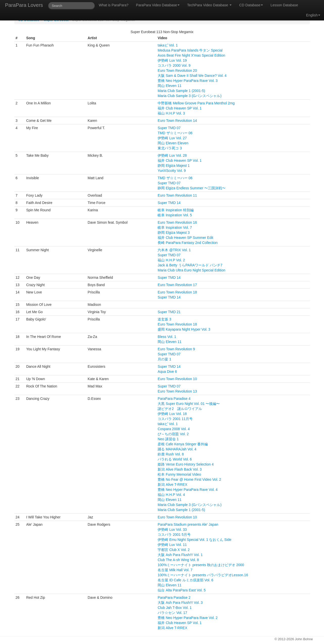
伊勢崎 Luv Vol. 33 (172, 530)
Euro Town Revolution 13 (177, 391)
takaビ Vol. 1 (168, 45)
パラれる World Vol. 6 (175, 459)
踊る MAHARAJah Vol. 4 (177, 449)
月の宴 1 (164, 359)
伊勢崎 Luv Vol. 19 (172, 60)
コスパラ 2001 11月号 (175, 419)
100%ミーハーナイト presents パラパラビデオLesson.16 (203, 575)
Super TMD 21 (169, 312)
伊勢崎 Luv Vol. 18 (172, 414)
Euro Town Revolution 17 (177, 285)
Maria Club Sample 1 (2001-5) (181, 91)
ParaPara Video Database (158, 5)
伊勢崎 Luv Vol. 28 (172, 155)
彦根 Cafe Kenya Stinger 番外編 (183, 444)
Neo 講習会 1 (168, 439)
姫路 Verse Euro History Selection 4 (186, 464)
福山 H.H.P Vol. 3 (171, 113)
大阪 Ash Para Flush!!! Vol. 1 (180, 555)
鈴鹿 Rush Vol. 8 (171, 454)
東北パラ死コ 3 (170, 148)
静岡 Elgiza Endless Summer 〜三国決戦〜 (191, 188)
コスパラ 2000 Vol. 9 (174, 65)
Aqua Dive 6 (167, 372)
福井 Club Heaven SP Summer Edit (185, 238)
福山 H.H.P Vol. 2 (171, 260)
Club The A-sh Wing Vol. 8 (178, 560)
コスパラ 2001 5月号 (174, 535)
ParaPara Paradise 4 (174, 399)
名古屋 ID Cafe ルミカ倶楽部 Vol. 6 (185, 580)
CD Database (251, 5)
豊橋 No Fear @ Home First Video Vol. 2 (189, 479)
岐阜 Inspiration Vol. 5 (175, 215)
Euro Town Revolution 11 (177, 195)
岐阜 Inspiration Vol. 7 (175, 227)
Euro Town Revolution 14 (177, 121)
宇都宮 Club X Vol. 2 (174, 550)
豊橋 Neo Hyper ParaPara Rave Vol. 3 (188, 81)
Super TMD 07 (169, 128)
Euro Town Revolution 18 (177, 292)
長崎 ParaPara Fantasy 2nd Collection (188, 243)
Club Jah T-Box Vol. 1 (175, 608)
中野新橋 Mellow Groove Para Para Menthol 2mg (196, 103)
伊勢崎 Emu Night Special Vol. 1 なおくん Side (194, 540)
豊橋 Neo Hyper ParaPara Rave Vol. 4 (188, 490)
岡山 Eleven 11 (169, 86)
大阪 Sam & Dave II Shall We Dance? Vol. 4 (192, 76)
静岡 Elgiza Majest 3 (174, 233)
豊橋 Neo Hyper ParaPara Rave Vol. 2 (188, 618)
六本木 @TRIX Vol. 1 (174, 250)
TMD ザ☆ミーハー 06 (175, 133)
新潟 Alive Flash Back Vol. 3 (180, 469)
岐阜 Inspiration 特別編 (176, 210)
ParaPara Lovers (24, 5)
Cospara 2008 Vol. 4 (174, 429)
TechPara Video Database (209, 5)
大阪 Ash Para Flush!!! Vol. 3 (180, 603)
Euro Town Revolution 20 (177, 71)
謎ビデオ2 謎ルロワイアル (180, 409)
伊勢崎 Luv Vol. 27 (172, 138)
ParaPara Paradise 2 (174, 597)
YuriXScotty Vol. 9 (172, 171)
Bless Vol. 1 (167, 337)
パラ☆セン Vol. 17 (172, 613)
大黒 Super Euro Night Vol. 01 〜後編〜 (189, 404)
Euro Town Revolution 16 (177, 222)
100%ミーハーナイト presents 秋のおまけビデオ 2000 (201, 565)
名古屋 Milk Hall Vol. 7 (175, 570)
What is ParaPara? (114, 5)
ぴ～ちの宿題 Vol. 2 (173, 434)
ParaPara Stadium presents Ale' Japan (188, 524)
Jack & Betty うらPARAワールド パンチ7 (190, 265)
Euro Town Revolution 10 (177, 379)
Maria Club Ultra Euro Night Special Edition (191, 270)
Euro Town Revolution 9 (176, 349)
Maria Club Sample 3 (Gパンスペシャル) (190, 96)
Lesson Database (284, 5)
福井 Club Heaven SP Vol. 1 (180, 108)
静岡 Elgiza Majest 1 (174, 166)
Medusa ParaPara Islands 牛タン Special (190, 50)
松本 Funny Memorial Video (179, 474)
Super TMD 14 (169, 203)
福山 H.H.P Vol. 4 (171, 495)
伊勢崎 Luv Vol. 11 (172, 545)
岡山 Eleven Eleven (173, 143)
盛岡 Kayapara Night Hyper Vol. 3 (184, 329)
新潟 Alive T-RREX (172, 485)
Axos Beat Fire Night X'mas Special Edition (191, 55)
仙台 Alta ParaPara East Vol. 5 (182, 590)
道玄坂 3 (164, 319)
